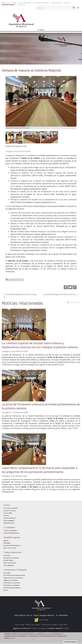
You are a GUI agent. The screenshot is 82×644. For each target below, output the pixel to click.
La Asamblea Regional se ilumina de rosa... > (61, 294)
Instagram (43, 628)
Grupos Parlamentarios (11, 533)
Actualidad (7, 543)
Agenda (6, 540)
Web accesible (57, 3)
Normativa (7, 573)
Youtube (66, 628)
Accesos (7, 505)
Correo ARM (8, 513)
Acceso (67, 3)
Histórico (6, 3)
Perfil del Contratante (42, 3)
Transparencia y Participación (15, 570)
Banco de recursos (10, 548)
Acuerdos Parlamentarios (12, 545)
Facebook (34, 628)
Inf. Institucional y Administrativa (14, 575)
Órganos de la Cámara (11, 580)
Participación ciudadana (11, 585)
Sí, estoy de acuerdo (70, 642)
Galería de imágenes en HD (16, 146)
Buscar (6, 590)
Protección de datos (49, 625)
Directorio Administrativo (12, 588)
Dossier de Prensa (10, 511)
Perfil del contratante (11, 508)
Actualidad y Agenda (12, 537)
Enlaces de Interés (10, 518)
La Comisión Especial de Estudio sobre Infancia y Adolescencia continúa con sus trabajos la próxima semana (40, 345)
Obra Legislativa (9, 565)
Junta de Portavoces (16, 280)
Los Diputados (9, 527)
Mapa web (63, 625)
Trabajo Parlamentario (13, 552)
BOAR (14, 3)
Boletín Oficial (8, 560)
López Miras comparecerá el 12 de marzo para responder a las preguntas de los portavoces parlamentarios (40, 470)
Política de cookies (33, 625)
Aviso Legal (19, 625)
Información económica (12, 583)
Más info (13, 638)
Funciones (7, 555)
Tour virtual (21, 5)
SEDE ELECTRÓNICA (8, 5)
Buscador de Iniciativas (11, 558)
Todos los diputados (10, 530)
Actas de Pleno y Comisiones (13, 578)
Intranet (6, 516)
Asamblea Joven (9, 523)
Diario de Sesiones (25, 3)
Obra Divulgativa (9, 520)
